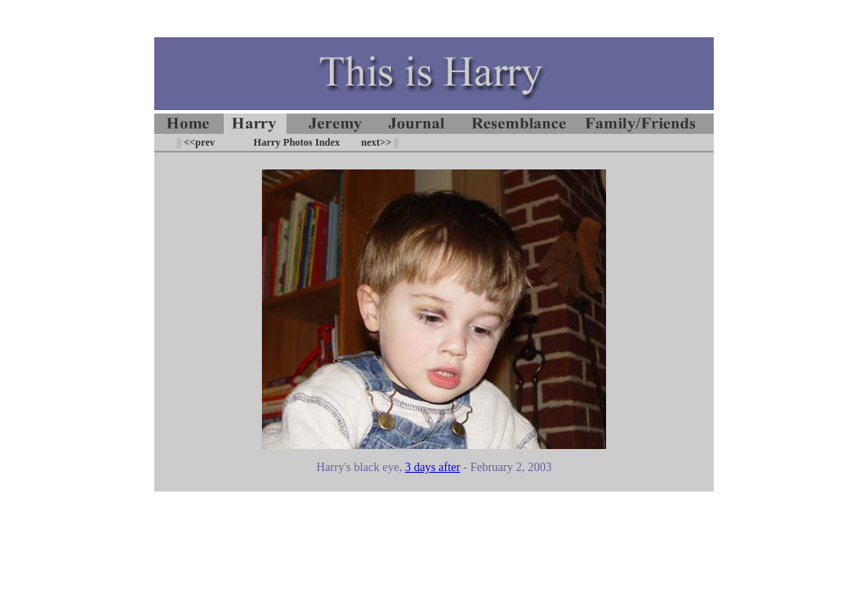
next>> (376, 142)
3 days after (433, 467)
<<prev (198, 142)
